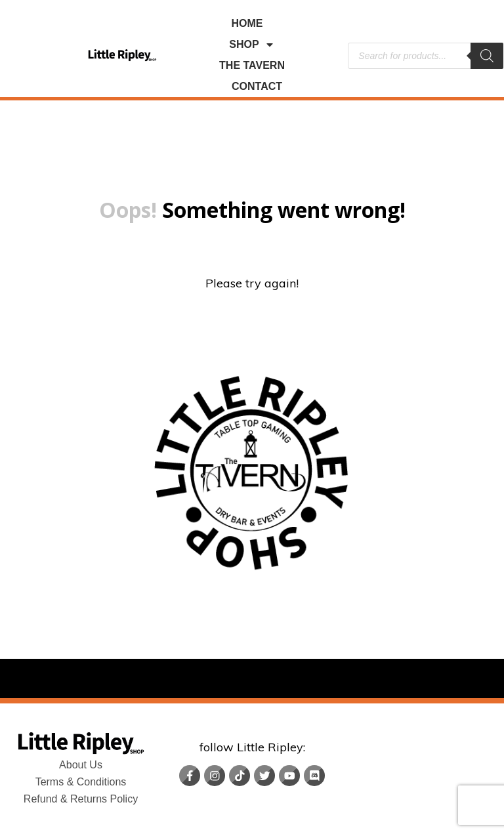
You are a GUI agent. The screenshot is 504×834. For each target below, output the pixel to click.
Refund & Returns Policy (81, 799)
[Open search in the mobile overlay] (426, 56)
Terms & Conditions (81, 782)
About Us (81, 765)
